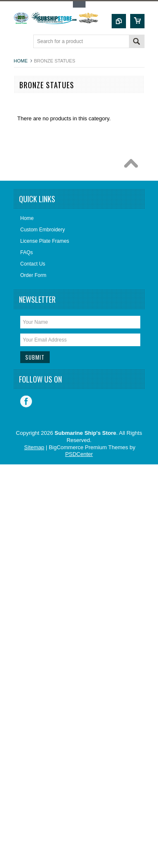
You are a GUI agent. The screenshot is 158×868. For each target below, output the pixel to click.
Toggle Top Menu (79, 4)
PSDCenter (79, 454)
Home (21, 61)
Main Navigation (21, 42)
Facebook (26, 401)
